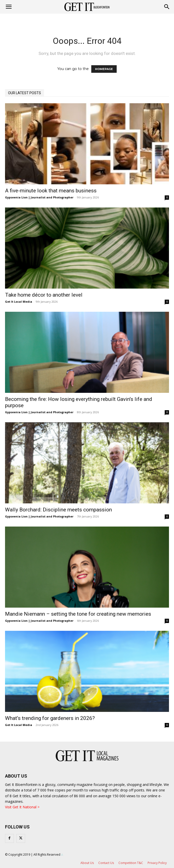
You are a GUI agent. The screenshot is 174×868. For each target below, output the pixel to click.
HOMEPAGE (104, 69)
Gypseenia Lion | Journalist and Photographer (39, 197)
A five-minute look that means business (51, 191)
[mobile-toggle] (9, 7)
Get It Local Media (19, 302)
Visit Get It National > (22, 807)
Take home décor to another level (44, 295)
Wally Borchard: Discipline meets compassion (58, 510)
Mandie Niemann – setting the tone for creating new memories (78, 614)
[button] (167, 7)
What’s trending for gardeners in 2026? (50, 718)
